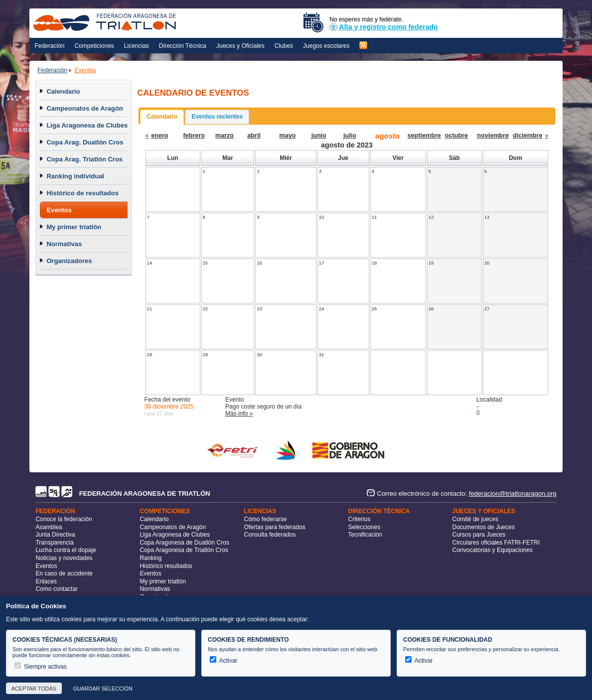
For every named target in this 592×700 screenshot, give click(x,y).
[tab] (162, 117)
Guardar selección (102, 689)
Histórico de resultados (82, 193)
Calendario (63, 91)
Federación (49, 46)
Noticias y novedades (64, 558)
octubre (456, 136)
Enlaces (46, 581)
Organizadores (69, 261)
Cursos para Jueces (479, 535)
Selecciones (365, 527)
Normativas (64, 244)
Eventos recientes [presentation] (217, 117)
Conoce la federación (64, 519)
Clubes (284, 46)
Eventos (85, 70)
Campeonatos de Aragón (84, 108)
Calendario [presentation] (162, 117)
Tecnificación (366, 535)
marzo (224, 136)
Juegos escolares (326, 46)
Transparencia (54, 543)
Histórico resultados (166, 566)
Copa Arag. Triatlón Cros (84, 159)
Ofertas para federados (274, 527)
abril (254, 136)
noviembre (493, 136)
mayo (287, 136)
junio (319, 136)
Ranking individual (75, 176)
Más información (175, 689)
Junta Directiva (55, 535)
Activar (223, 661)
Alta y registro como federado (383, 27)
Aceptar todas (34, 689)
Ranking (150, 558)
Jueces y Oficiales (240, 46)
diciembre (528, 136)
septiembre (424, 136)
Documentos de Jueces (484, 527)
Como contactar (57, 589)
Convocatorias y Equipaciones (493, 550)
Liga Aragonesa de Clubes (87, 125)
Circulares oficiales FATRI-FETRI (496, 543)
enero (159, 136)
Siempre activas (41, 667)
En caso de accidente (64, 573)
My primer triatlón (74, 227)
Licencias (137, 46)
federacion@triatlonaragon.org (513, 493)
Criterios (360, 519)
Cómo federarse (265, 519)
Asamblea (49, 527)
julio (350, 136)
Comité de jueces (476, 519)
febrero (194, 136)
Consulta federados (270, 535)
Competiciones (94, 46)
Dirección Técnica (183, 46)
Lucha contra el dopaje (66, 550)
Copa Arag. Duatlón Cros (85, 142)
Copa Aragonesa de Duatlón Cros (184, 543)
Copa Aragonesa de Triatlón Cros (184, 550)
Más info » (239, 414)
